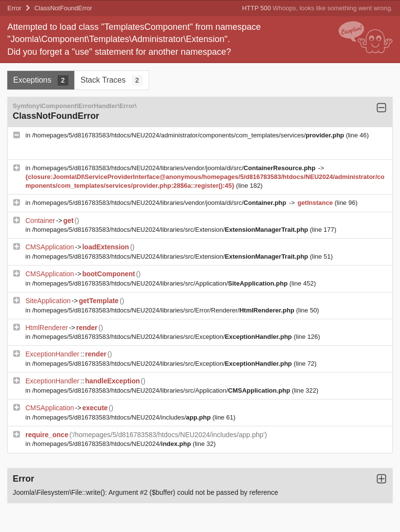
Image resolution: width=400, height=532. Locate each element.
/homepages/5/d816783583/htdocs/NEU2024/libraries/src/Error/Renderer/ (164, 310)
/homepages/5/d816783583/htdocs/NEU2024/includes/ (122, 417)
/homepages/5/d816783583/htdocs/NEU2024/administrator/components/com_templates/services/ (189, 135)
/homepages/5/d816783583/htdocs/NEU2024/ (113, 444)
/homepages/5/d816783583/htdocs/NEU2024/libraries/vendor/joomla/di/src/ (175, 168)
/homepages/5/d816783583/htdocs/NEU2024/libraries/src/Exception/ (163, 337)
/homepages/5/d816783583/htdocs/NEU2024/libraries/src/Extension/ (171, 230)
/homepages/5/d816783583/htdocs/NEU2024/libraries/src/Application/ (161, 283)
